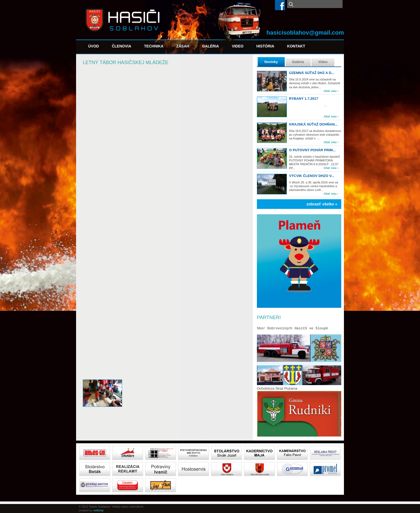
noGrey (98, 510)
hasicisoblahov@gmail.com (305, 33)
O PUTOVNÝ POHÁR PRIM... (312, 150)
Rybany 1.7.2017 (303, 99)
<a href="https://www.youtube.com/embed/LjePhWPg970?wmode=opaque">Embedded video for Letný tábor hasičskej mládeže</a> (164, 220)
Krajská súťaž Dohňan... (313, 124)
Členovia (121, 46)
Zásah (183, 46)
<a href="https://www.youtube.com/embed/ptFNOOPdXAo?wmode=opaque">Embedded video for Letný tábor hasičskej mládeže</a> (164, 117)
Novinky (271, 62)
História (265, 46)
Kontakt (296, 46)
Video (238, 46)
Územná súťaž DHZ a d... (312, 73)
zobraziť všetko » (322, 204)
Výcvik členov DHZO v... (312, 176)
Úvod (93, 46)
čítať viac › (331, 91)
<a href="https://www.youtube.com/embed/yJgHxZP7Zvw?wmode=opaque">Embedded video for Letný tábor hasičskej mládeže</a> (164, 323)
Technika (154, 46)
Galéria (210, 46)
